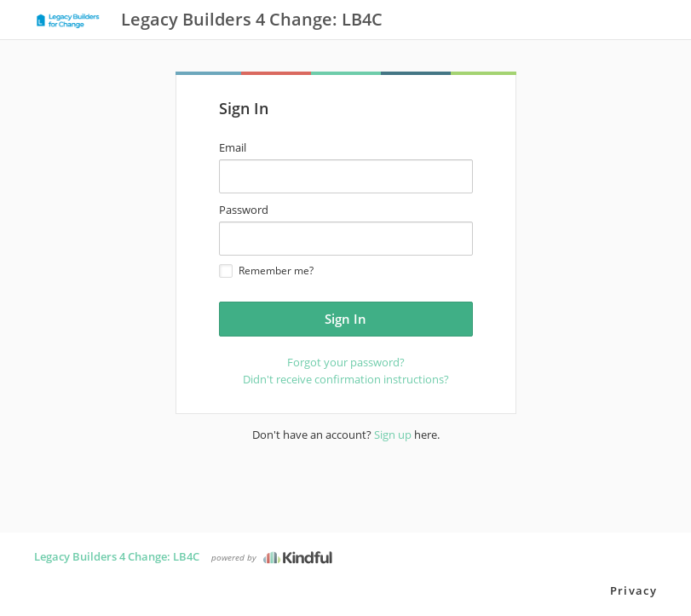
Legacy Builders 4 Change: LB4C (117, 556)
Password (244, 210)
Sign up (393, 435)
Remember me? (266, 271)
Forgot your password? (346, 362)
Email (233, 147)
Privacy (633, 590)
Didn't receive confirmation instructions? (346, 379)
